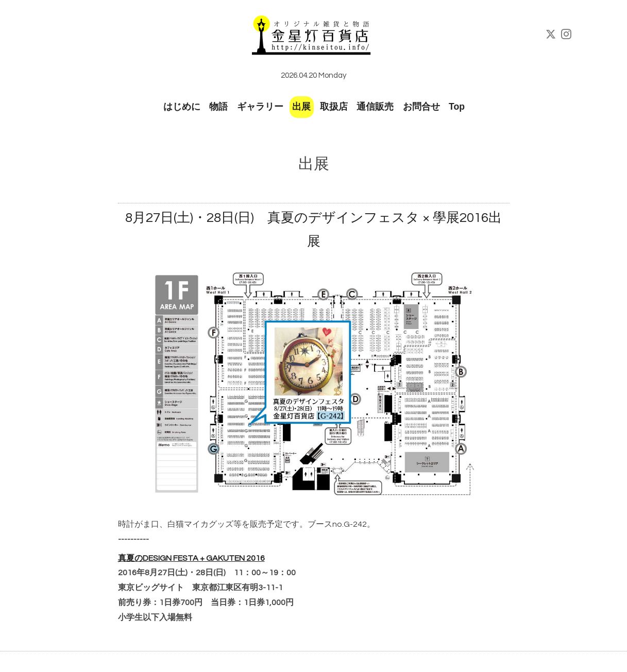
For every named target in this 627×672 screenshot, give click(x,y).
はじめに (182, 107)
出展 (301, 107)
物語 (218, 107)
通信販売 (375, 107)
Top (457, 107)
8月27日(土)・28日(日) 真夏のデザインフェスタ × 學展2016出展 (313, 230)
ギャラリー (260, 107)
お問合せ (421, 107)
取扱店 (334, 107)
